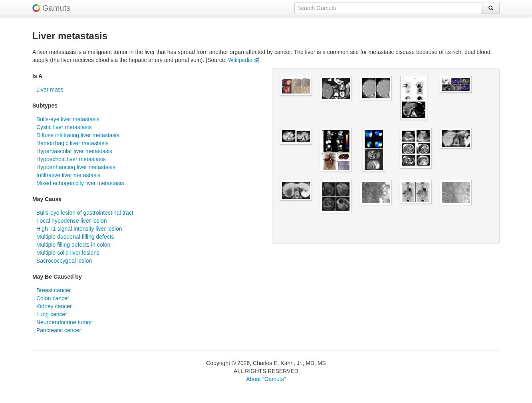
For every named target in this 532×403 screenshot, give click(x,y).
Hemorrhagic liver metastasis (72, 143)
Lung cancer (52, 314)
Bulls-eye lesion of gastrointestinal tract (85, 213)
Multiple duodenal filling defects (75, 237)
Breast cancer (54, 290)
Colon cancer (53, 298)
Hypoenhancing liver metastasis (76, 167)
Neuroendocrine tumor (64, 322)
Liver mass (50, 90)
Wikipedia (243, 60)
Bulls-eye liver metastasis (68, 119)
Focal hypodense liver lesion (72, 221)
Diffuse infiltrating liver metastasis (78, 135)
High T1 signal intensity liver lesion (79, 229)
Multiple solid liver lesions (68, 253)
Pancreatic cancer (59, 330)
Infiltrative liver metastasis (68, 175)
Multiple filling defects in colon (73, 245)
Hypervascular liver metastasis (74, 151)
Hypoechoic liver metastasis (71, 159)
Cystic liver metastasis (64, 127)
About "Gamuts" (266, 379)
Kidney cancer (54, 306)
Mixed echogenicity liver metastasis (80, 183)
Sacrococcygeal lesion (64, 261)
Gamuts (56, 8)
